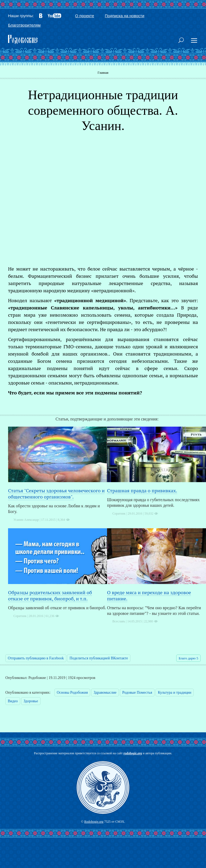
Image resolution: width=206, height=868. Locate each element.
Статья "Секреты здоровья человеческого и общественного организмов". (56, 494)
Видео (13, 701)
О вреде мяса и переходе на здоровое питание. (149, 595)
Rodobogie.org (94, 822)
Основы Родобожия (72, 692)
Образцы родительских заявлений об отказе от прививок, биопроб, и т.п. (50, 595)
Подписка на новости (125, 16)
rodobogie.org (133, 753)
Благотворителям (24, 25)
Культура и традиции (175, 692)
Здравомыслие (105, 692)
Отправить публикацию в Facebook (36, 658)
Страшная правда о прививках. (142, 490)
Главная (103, 73)
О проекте (85, 16)
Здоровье (31, 701)
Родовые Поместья (137, 692)
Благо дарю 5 (188, 658)
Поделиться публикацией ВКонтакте (99, 658)
